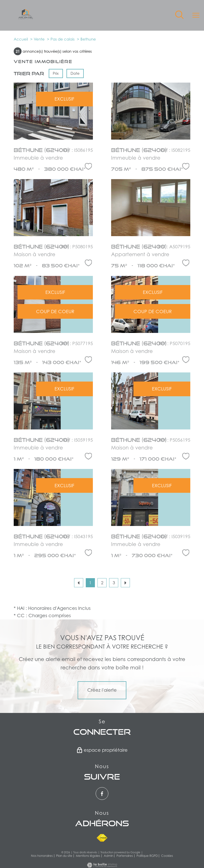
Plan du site (64, 856)
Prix (56, 73)
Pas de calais (63, 39)
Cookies (167, 856)
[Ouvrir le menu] (196, 15)
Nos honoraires (42, 856)
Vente (39, 39)
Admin (108, 856)
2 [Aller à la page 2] (102, 583)
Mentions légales (88, 856)
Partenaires (125, 856)
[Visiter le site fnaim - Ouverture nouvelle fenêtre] (102, 838)
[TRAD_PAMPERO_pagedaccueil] (26, 18)
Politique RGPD (147, 856)
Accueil (21, 39)
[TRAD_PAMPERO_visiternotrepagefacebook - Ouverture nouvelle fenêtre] (102, 794)
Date (75, 73)
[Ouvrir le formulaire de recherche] (179, 15)
